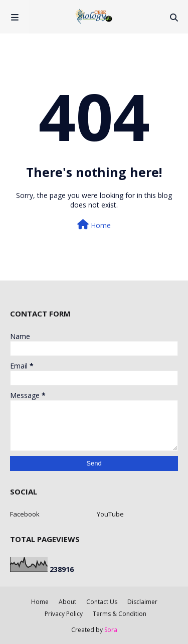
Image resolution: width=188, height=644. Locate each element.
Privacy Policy (64, 614)
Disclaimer (142, 602)
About (67, 602)
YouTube (110, 514)
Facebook (25, 514)
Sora (111, 630)
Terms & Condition (120, 614)
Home (94, 225)
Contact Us (102, 602)
